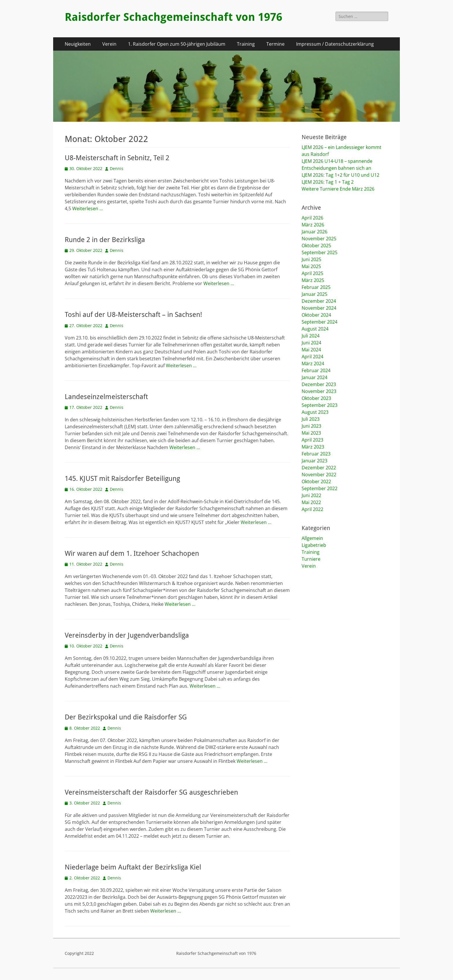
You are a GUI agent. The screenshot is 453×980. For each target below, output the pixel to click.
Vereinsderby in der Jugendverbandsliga (127, 635)
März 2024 (313, 363)
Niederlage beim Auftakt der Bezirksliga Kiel (133, 867)
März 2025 (313, 280)
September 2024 (320, 322)
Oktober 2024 (316, 315)
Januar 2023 (314, 461)
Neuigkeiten (78, 44)
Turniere (311, 559)
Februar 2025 (316, 287)
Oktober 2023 (316, 398)
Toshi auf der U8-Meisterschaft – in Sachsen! (133, 315)
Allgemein (312, 538)
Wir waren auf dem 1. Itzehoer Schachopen (132, 553)
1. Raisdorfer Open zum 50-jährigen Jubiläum (177, 44)
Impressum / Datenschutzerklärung (335, 44)
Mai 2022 (311, 502)
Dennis (117, 168)
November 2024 (319, 308)
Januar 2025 (314, 294)
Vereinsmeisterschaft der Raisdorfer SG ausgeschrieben (151, 792)
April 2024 (312, 357)
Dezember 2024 (319, 301)
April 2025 (312, 273)
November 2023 (319, 391)
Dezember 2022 (319, 468)
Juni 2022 (311, 495)
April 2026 (312, 218)
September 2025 (320, 252)
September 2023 (320, 405)
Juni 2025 (311, 259)
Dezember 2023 (319, 384)
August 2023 (315, 412)
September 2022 (320, 488)
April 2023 (312, 440)
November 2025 (319, 239)
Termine (275, 44)
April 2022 (312, 509)
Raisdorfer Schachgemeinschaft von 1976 (173, 17)
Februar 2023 (316, 454)
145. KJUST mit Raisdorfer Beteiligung (122, 479)
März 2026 (313, 225)
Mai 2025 (311, 266)
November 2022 (319, 475)
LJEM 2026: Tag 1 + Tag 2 (328, 182)
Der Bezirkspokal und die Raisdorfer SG (126, 717)
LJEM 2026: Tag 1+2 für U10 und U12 (340, 175)
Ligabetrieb (314, 545)
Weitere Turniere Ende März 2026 (338, 189)
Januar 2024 (314, 377)
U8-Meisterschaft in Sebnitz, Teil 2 (117, 158)
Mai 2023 (311, 433)
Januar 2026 (314, 232)
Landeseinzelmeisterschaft (107, 397)
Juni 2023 (311, 426)
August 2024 (315, 329)
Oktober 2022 (316, 481)
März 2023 (313, 447)
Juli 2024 (311, 336)
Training (246, 44)
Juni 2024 (311, 343)
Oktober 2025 (316, 246)
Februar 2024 (316, 370)
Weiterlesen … (88, 208)
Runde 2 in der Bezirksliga (105, 240)
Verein (109, 44)
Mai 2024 (311, 350)
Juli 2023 (311, 419)
